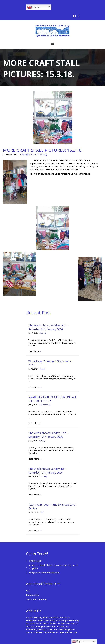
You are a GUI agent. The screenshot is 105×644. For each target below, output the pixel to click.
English (34, 7)
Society (44, 155)
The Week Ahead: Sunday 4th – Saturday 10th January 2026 (48, 464)
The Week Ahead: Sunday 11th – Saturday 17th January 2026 (48, 428)
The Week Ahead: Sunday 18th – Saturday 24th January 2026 (48, 327)
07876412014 (36, 554)
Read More (35, 351)
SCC (43, 506)
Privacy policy (33, 589)
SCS (37, 155)
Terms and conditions (36, 593)
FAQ (28, 584)
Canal (43, 369)
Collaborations (27, 155)
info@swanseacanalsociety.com (44, 566)
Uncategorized (45, 398)
